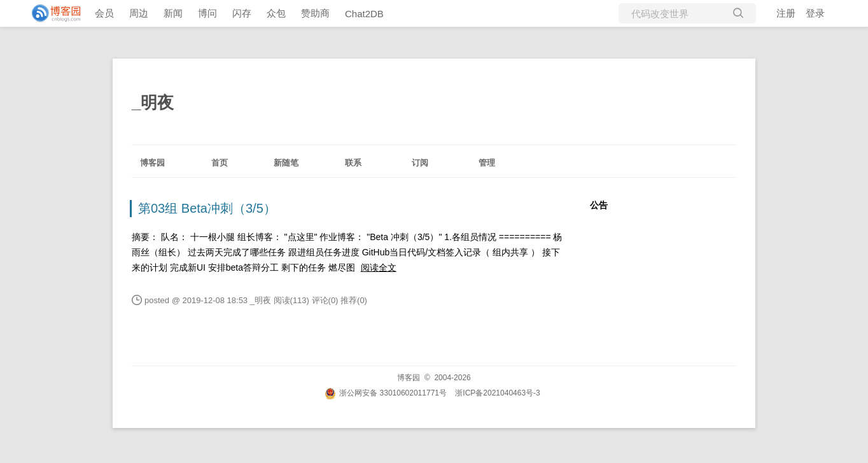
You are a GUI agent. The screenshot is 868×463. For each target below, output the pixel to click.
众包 (276, 13)
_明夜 (153, 103)
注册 (786, 13)
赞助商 (315, 13)
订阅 (420, 163)
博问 (207, 13)
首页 (220, 163)
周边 (139, 13)
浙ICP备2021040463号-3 (497, 393)
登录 (815, 13)
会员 (104, 13)
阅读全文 (379, 267)
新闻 (173, 13)
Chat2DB (364, 14)
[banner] (51, 13)
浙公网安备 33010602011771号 (386, 393)
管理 (487, 163)
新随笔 (286, 163)
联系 (353, 163)
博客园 (152, 163)
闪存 (242, 13)
